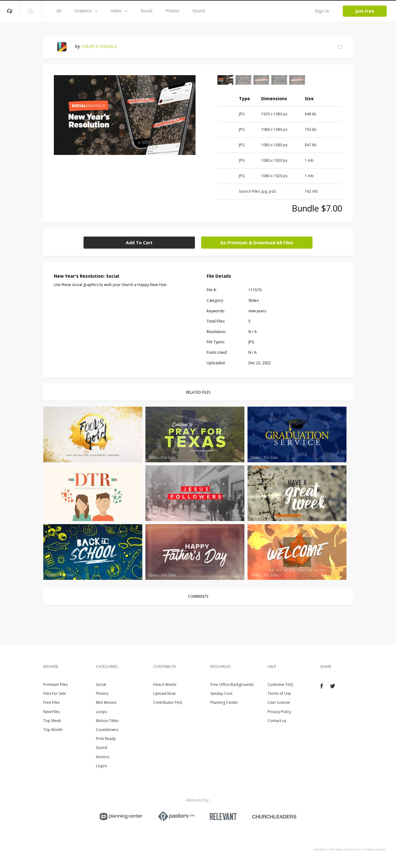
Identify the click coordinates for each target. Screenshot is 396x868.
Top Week (52, 721)
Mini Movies (106, 702)
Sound (199, 11)
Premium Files (56, 684)
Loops (101, 712)
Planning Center (224, 702)
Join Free (365, 11)
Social (146, 11)
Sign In (322, 11)
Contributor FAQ (168, 702)
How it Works (165, 684)
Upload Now (164, 693)
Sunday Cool (221, 693)
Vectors (103, 757)
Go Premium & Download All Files (257, 243)
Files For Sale (55, 693)
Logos (101, 766)
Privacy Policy (279, 712)
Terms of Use (279, 693)
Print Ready (106, 739)
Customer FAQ (280, 684)
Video (119, 11)
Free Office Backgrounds (232, 684)
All (59, 11)
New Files (52, 712)
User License (279, 702)
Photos (172, 11)
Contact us (277, 721)
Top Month (53, 730)
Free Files (52, 702)
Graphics (86, 11)
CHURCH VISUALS (99, 46)
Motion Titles (107, 721)
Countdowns (107, 730)
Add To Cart (139, 243)
